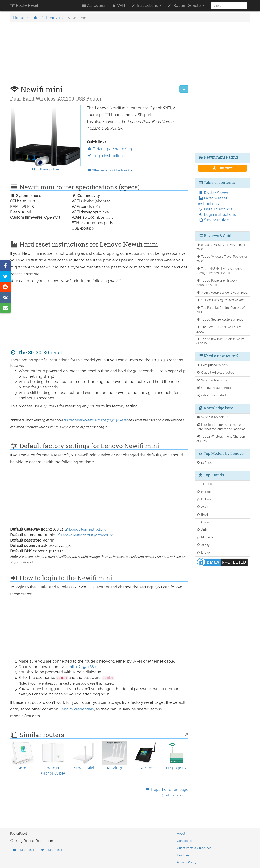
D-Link (203, 552)
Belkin (203, 514)
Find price (222, 168)
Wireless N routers (212, 380)
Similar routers (214, 220)
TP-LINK (205, 484)
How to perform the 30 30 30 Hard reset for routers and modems (221, 427)
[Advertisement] (99, 56)
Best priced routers (212, 365)
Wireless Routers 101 (213, 417)
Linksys (204, 499)
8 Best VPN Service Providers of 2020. (221, 247)
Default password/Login (112, 149)
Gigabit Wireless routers (215, 373)
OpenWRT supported (214, 388)
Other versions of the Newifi (110, 170)
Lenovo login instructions (85, 530)
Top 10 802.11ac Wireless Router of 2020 (221, 341)
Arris (202, 530)
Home (19, 18)
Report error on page (167, 792)
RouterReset (24, 5)
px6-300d (205, 463)
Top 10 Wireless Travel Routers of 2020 (222, 259)
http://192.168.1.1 (84, 667)
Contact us (185, 841)
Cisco (203, 522)
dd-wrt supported (211, 395)
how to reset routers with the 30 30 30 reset (96, 420)
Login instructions (106, 156)
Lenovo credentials (77, 709)
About (181, 834)
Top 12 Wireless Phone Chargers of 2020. (221, 439)
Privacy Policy (187, 862)
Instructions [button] (146, 5)
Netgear (205, 492)
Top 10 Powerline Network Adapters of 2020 (217, 283)
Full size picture (45, 169)
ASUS (203, 507)
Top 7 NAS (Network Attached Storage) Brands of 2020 (219, 271)
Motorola (205, 537)
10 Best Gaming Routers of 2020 (221, 300)
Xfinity (203, 545)
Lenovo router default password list (85, 535)
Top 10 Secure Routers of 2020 (220, 319)
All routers (93, 5)
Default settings (215, 209)
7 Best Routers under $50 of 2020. (222, 292)
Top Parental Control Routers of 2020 (221, 310)
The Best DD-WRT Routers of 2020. (219, 329)
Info (35, 18)
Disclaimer (184, 855)
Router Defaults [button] (186, 5)
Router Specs (213, 193)
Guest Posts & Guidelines (194, 848)
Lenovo (53, 18)
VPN (118, 5)
